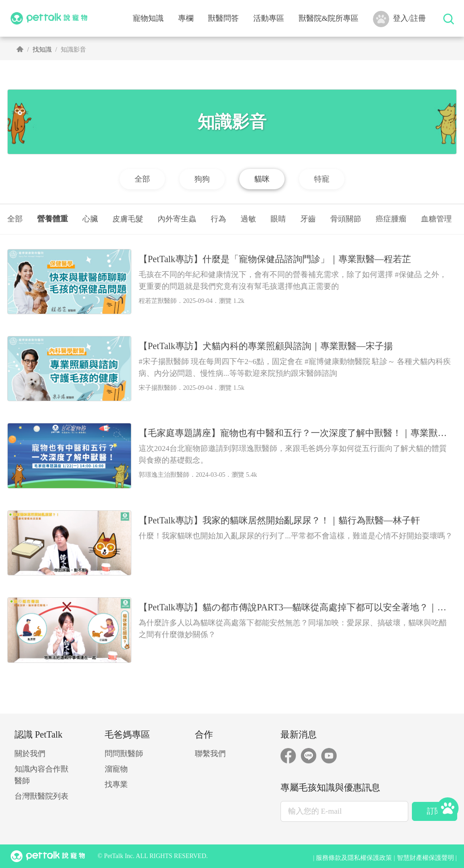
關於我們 (30, 754)
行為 (218, 219)
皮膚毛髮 (128, 219)
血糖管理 (436, 219)
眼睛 (278, 219)
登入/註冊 (399, 19)
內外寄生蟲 (177, 219)
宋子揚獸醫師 (158, 388)
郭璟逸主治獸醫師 (164, 475)
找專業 (116, 784)
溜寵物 (116, 769)
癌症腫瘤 (391, 219)
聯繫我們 (210, 754)
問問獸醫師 (124, 754)
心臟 (90, 219)
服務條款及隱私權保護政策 (354, 858)
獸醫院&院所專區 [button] (329, 18)
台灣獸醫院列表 (41, 796)
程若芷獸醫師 (158, 301)
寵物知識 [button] (148, 18)
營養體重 (53, 219)
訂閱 (435, 811)
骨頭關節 (346, 219)
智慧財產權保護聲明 (425, 858)
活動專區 (269, 18)
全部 (15, 219)
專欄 (186, 18)
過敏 (248, 219)
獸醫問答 (223, 18)
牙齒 (308, 219)
